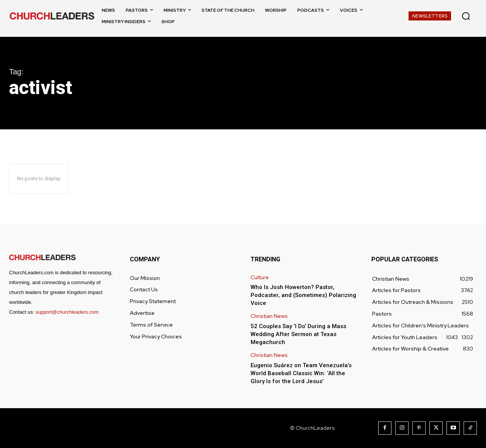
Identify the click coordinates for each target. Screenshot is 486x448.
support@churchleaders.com (67, 312)
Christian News (269, 316)
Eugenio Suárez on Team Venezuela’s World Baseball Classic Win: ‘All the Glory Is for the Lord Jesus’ (301, 373)
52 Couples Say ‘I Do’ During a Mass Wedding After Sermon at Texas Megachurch (298, 334)
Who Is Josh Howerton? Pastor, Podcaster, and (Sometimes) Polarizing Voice (303, 295)
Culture (260, 277)
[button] (466, 16)
